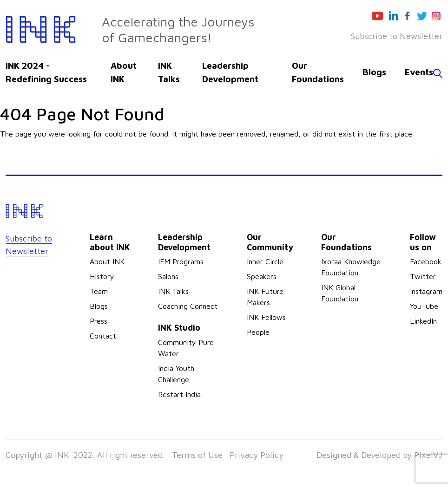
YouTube (424, 306)
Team (99, 291)
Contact (103, 336)
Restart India (179, 394)
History (102, 276)
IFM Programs (181, 261)
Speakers (262, 276)
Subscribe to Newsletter (397, 36)
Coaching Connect (188, 306)
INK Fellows (266, 317)
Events (419, 72)
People (258, 332)
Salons (168, 276)
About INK (107, 261)
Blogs (374, 72)
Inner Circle (265, 261)
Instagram (426, 291)
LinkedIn (423, 321)
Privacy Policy (257, 455)
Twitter (423, 276)
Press (99, 321)
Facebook (426, 261)
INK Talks (173, 291)
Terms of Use (197, 455)
